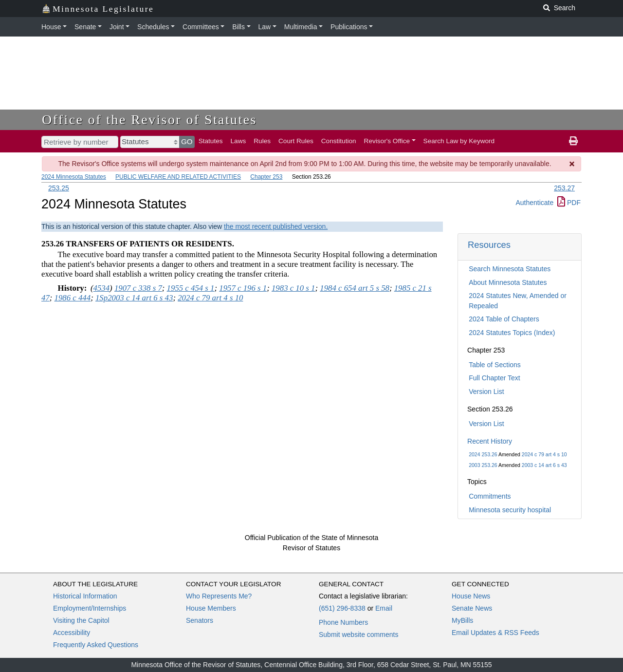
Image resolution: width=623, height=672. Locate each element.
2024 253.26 (483, 454)
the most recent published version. (276, 226)
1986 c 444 (73, 298)
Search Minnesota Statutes (510, 269)
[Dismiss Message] (572, 164)
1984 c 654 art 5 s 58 (355, 288)
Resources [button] (489, 245)
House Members (211, 608)
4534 (102, 288)
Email (384, 608)
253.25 (59, 188)
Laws (238, 141)
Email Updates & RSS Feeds (495, 633)
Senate (85, 27)
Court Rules (296, 141)
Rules (262, 141)
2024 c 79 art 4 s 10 (544, 454)
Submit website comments (358, 635)
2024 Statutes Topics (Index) (512, 333)
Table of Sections (495, 365)
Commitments (490, 496)
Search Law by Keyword (459, 141)
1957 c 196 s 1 (243, 288)
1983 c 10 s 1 (293, 288)
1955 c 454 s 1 (191, 288)
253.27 (564, 188)
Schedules (153, 27)
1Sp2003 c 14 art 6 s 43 (134, 298)
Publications (349, 27)
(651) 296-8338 (342, 608)
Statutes (211, 141)
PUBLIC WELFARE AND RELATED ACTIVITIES (178, 177)
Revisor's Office (387, 141)
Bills (238, 27)
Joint (117, 27)
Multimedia (301, 27)
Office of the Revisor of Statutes (149, 120)
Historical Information (85, 596)
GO (187, 141)
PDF (569, 203)
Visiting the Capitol (81, 620)
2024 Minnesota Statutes (74, 177)
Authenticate (534, 203)
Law (265, 27)
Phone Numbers (343, 622)
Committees (201, 27)
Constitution (339, 141)
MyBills (462, 620)
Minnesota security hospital (510, 510)
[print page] (573, 141)
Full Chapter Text (495, 378)
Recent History (490, 441)
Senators (200, 620)
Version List (486, 392)
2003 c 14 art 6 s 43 (544, 465)
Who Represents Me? (219, 596)
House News (471, 596)
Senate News (472, 608)
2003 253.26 (483, 465)
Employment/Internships (90, 608)
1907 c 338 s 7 (138, 288)
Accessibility (72, 633)
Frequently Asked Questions (96, 645)
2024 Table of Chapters (504, 319)
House (51, 27)
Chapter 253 (266, 177)
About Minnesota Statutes (508, 282)
